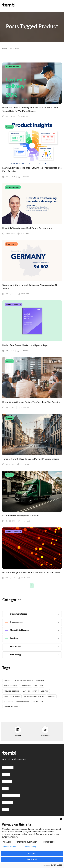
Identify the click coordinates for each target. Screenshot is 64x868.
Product (52, 696)
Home (4, 48)
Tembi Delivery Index (12, 707)
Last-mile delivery (30, 691)
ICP (42, 686)
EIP (36, 686)
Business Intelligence (24, 681)
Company (40, 681)
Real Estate (8, 702)
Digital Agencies (10, 686)
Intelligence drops (11, 691)
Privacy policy (30, 847)
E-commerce (26, 686)
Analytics (8, 681)
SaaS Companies (23, 702)
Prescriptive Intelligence (34, 696)
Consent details (9, 847)
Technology (38, 702)
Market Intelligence (12, 696)
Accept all (32, 854)
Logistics (45, 691)
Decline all (32, 859)
